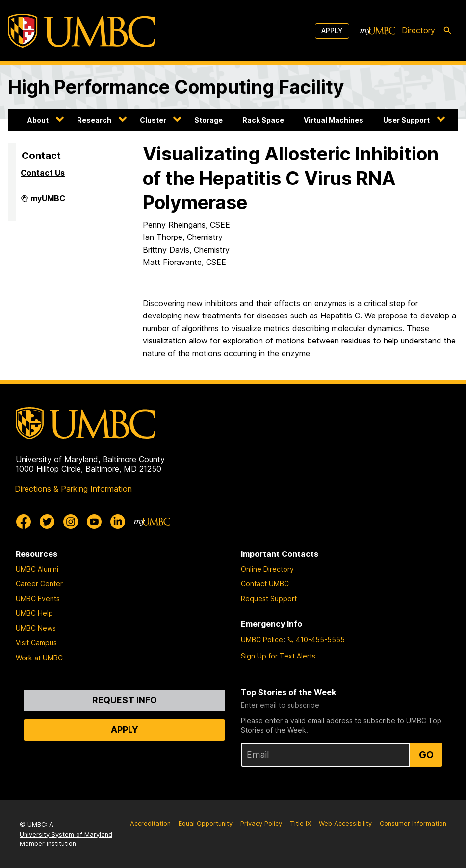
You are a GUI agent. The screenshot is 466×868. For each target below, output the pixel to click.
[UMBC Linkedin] (118, 522)
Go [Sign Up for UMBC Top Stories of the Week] (426, 755)
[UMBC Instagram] (71, 522)
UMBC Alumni (37, 569)
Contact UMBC (265, 584)
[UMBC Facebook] (24, 522)
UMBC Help (34, 613)
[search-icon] (447, 31)
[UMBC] (81, 31)
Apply (332, 31)
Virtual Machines (334, 120)
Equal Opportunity (206, 824)
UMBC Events (38, 598)
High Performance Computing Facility (176, 87)
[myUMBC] (378, 31)
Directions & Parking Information (73, 489)
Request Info (125, 700)
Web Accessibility (345, 824)
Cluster (153, 120)
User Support (406, 120)
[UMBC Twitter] (47, 522)
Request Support (269, 598)
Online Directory (267, 569)
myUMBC (48, 202)
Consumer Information (413, 824)
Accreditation (150, 824)
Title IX (300, 824)
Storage (208, 120)
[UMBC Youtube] (94, 522)
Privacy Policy (261, 824)
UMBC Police (262, 640)
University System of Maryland (66, 834)
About (38, 120)
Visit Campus (36, 643)
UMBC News (36, 628)
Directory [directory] (418, 30)
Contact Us (43, 173)
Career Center (39, 584)
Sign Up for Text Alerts (278, 656)
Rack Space (263, 120)
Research (94, 120)
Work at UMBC (39, 658)
